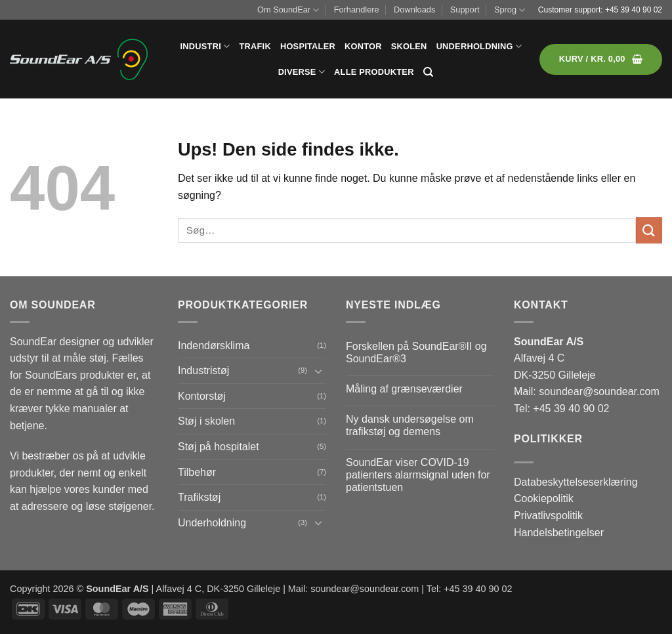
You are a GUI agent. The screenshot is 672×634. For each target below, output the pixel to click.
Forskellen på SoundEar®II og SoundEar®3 (416, 352)
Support (465, 10)
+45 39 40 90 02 (634, 10)
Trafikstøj (199, 497)
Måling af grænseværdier (404, 389)
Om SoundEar (288, 10)
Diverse (302, 72)
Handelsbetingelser (559, 533)
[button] (601, 59)
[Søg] (428, 72)
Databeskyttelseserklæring (576, 482)
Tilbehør (197, 472)
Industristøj (203, 370)
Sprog (510, 10)
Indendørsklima (214, 346)
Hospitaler (308, 46)
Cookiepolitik (544, 498)
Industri (205, 46)
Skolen (409, 46)
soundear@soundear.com (599, 391)
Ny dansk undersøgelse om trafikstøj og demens (410, 425)
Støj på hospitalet (219, 447)
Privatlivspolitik (548, 516)
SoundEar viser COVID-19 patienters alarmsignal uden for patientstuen (418, 475)
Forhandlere (357, 10)
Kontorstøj (202, 396)
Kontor (363, 46)
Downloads (414, 10)
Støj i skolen (206, 421)
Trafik (255, 46)
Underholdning (479, 46)
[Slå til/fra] (318, 371)
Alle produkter (374, 72)
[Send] (649, 230)
